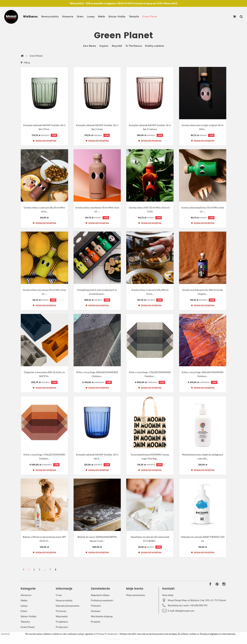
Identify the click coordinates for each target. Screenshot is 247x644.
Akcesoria (68, 16)
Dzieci (80, 16)
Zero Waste (89, 46)
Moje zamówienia (135, 595)
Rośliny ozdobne (155, 46)
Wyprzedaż (62, 616)
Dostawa (96, 611)
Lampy (91, 16)
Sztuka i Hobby (117, 16)
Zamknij (5, 634)
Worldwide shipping (102, 616)
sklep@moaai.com (185, 611)
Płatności (96, 606)
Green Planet (150, 16)
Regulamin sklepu (100, 595)
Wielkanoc (31, 16)
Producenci (62, 627)
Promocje (61, 611)
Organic (104, 46)
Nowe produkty (50, 16)
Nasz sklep (168, 595)
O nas (59, 595)
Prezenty (96, 622)
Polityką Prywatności (106, 634)
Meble (102, 16)
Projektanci (62, 622)
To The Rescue (134, 46)
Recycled (117, 46)
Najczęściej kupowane (67, 606)
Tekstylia (134, 16)
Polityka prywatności (102, 600)
